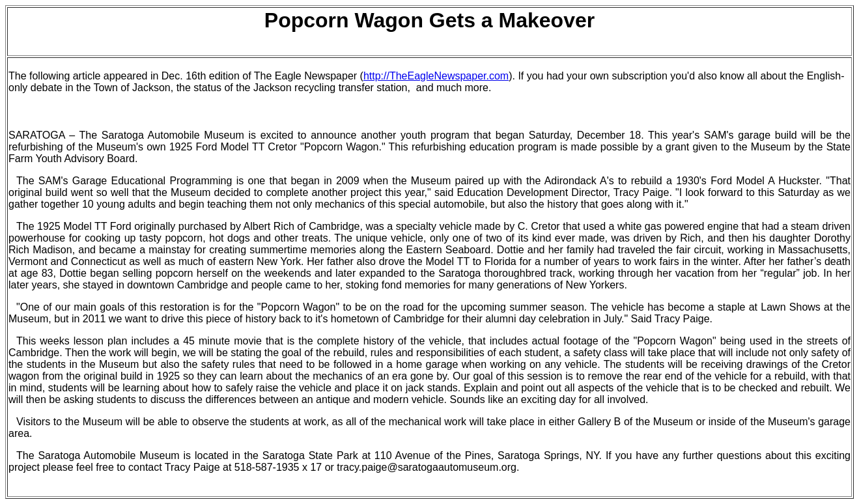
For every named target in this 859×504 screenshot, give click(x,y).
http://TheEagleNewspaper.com (436, 76)
